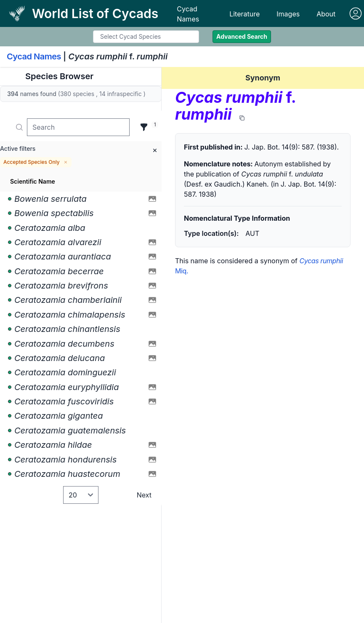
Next (144, 495)
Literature (244, 14)
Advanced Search (242, 36)
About (326, 14)
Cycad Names (188, 14)
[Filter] (144, 127)
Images (288, 14)
